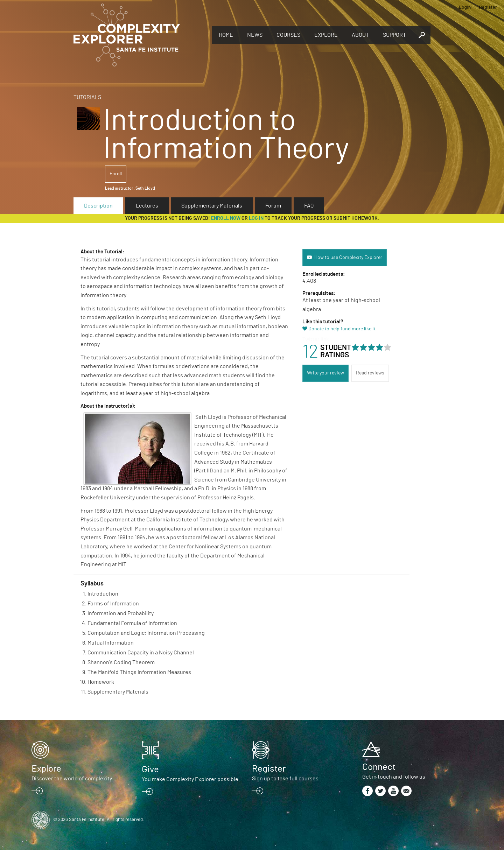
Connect (379, 767)
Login (465, 7)
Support (394, 35)
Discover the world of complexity (72, 779)
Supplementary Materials (212, 206)
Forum (273, 206)
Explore (326, 35)
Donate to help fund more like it (342, 329)
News (255, 35)
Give (150, 770)
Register (488, 7)
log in (256, 218)
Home (226, 35)
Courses (288, 35)
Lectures (147, 206)
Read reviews (370, 373)
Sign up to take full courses (285, 779)
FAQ (309, 206)
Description (98, 206)
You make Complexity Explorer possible (190, 779)
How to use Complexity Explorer (348, 258)
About (360, 35)
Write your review (325, 373)
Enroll (116, 174)
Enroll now (226, 218)
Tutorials (87, 97)
